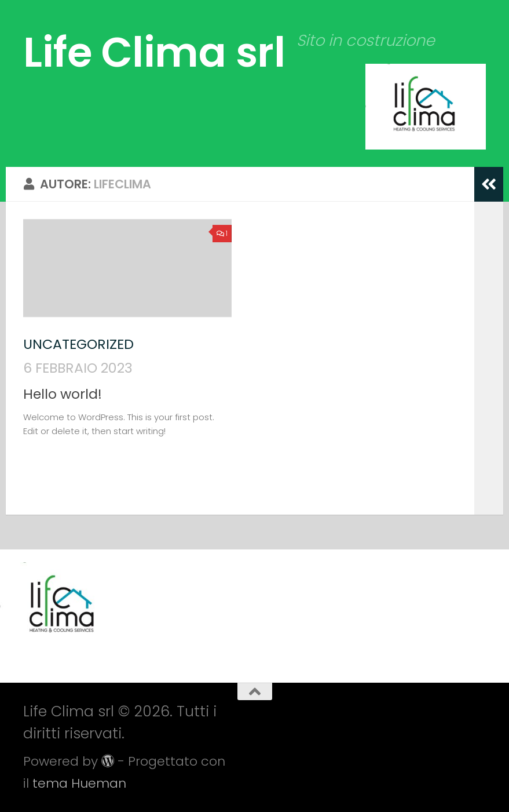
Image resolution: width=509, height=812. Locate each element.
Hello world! (63, 394)
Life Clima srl (154, 52)
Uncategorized (78, 344)
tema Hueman (79, 783)
